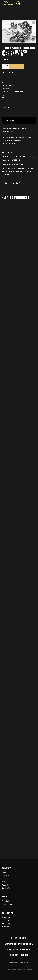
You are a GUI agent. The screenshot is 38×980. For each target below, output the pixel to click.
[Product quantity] (5, 67)
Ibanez (3, 98)
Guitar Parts (10, 91)
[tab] (19, 121)
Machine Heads (18, 91)
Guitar (3, 91)
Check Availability (8, 73)
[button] (33, 23)
